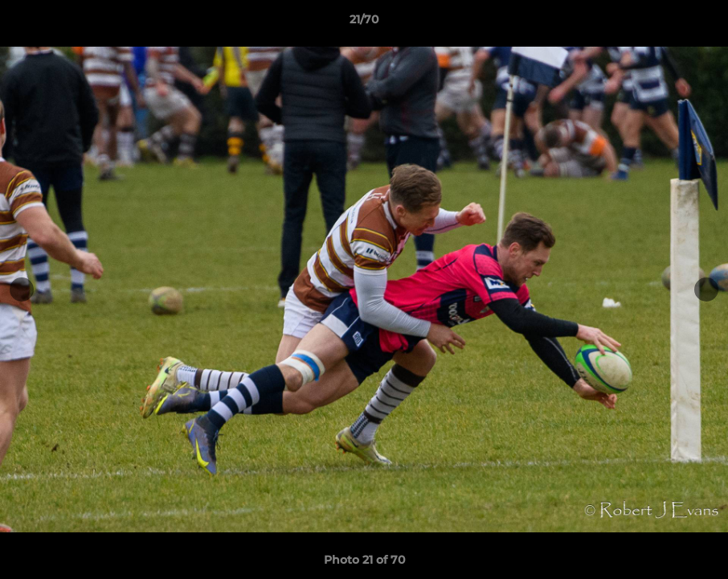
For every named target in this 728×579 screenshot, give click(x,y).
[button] (699, 23)
